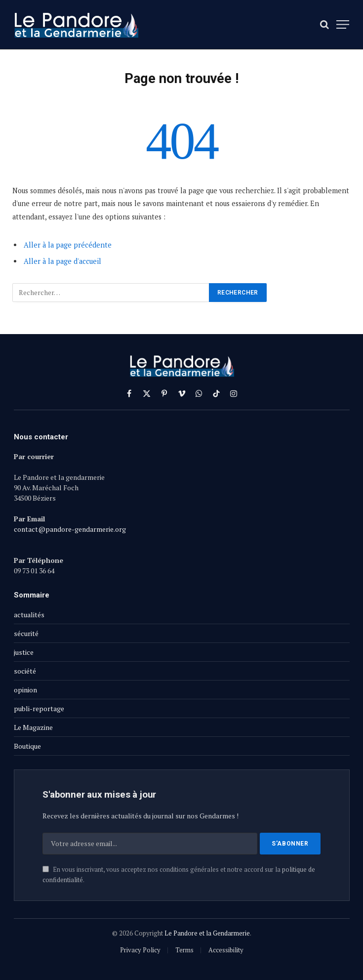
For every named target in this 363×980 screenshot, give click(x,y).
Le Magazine (33, 727)
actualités (29, 615)
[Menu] (343, 24)
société (25, 671)
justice (24, 652)
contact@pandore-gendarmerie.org (70, 529)
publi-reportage (39, 708)
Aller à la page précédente (68, 245)
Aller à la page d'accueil (62, 261)
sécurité (26, 633)
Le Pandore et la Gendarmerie (207, 933)
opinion (25, 690)
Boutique (27, 746)
